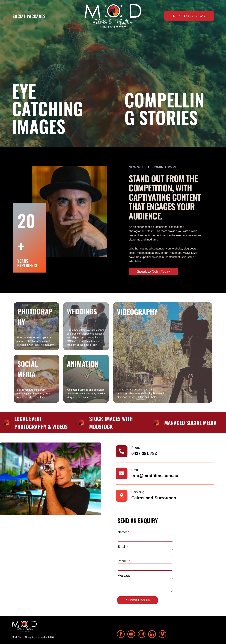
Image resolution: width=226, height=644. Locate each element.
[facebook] (121, 635)
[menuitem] (29, 16)
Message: (124, 576)
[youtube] (131, 635)
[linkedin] (152, 635)
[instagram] (142, 635)
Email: (122, 547)
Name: (122, 532)
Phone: (123, 561)
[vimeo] (162, 635)
